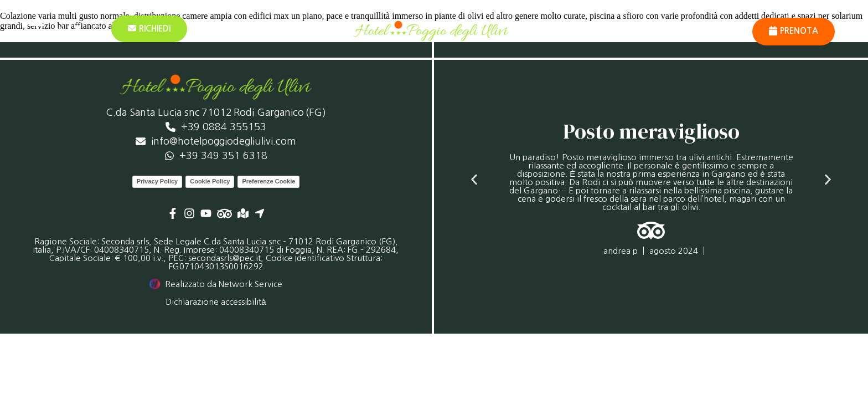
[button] (474, 179)
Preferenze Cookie (268, 181)
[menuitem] (59, 29)
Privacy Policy (157, 181)
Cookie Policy (210, 181)
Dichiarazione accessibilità (216, 302)
